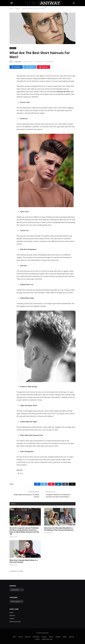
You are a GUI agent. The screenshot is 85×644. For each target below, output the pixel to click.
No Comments (39, 62)
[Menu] (12, 3)
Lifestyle (13, 48)
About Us (12, 615)
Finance (20, 637)
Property (44, 637)
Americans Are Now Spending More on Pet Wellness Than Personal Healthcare (59, 529)
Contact (12, 618)
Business (28, 637)
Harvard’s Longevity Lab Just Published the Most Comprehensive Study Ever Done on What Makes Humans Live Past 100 (24, 531)
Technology (36, 637)
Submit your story (15, 621)
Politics (51, 637)
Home (11, 612)
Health (65, 637)
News (14, 637)
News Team (18, 62)
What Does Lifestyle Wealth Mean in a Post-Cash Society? (24, 561)
